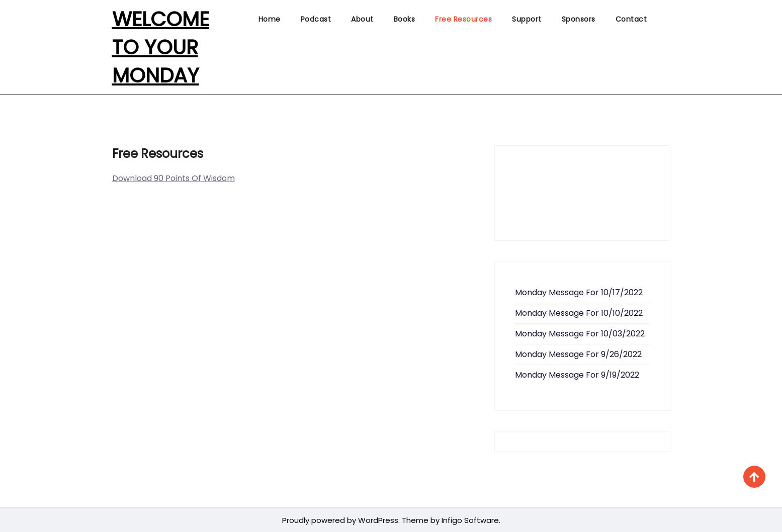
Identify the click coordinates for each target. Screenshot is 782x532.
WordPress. (379, 520)
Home (270, 19)
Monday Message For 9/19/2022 (577, 375)
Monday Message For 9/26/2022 (578, 354)
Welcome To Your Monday (161, 47)
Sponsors (579, 19)
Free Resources (463, 19)
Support (527, 19)
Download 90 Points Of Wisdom (173, 178)
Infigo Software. (470, 520)
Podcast (316, 19)
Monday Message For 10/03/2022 (580, 334)
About (362, 19)
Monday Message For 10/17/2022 (579, 292)
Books (405, 19)
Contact (631, 19)
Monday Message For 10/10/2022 (579, 313)
